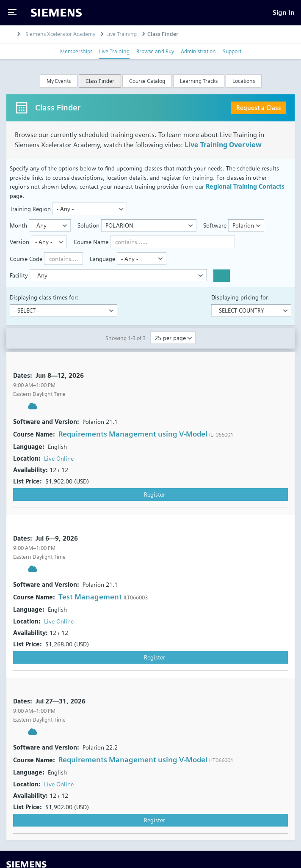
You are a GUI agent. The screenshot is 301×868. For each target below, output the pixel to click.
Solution (88, 225)
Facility (19, 275)
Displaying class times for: (44, 297)
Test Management (90, 597)
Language (102, 259)
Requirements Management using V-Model (133, 434)
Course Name (91, 242)
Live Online (59, 458)
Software (215, 225)
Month (18, 225)
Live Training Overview (223, 145)
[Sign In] (284, 12)
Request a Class (259, 108)
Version (19, 242)
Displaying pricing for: (240, 297)
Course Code (26, 259)
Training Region (30, 209)
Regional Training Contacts (245, 186)
